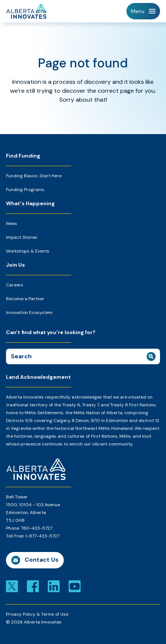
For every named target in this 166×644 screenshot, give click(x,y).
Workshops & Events (28, 251)
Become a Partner (25, 299)
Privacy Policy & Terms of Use (37, 614)
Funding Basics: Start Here (34, 176)
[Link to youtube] (75, 586)
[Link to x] (12, 586)
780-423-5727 (37, 528)
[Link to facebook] (33, 586)
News (12, 223)
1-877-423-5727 (42, 536)
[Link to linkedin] (54, 586)
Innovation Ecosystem (29, 313)
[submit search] (151, 356)
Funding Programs (25, 190)
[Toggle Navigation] (143, 11)
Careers (15, 285)
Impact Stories (22, 237)
